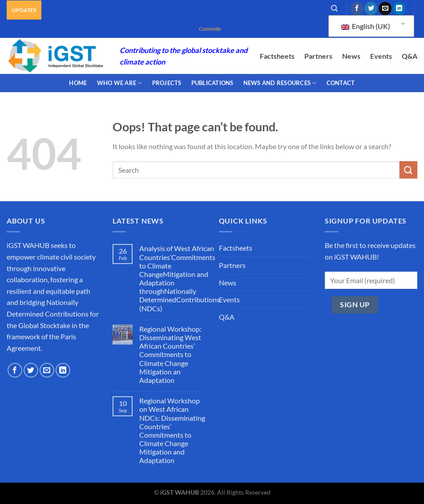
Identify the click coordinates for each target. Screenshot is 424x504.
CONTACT (341, 83)
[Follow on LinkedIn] (399, 8)
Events (381, 56)
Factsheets (277, 56)
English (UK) (366, 26)
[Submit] (408, 170)
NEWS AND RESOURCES (280, 83)
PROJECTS (167, 83)
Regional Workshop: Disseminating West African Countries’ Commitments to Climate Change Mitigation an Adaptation (170, 354)
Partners (318, 56)
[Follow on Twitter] (371, 8)
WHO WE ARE (120, 83)
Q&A (410, 56)
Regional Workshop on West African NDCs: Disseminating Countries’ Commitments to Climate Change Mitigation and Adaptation (172, 430)
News (351, 56)
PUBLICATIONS (212, 83)
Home (78, 83)
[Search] (334, 8)
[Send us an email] (385, 8)
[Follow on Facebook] (357, 8)
